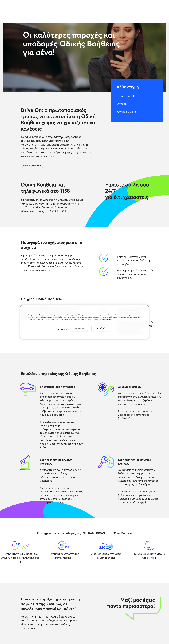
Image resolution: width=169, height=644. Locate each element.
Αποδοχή (101, 328)
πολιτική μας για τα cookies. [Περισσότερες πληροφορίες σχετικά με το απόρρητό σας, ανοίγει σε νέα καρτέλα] (102, 319)
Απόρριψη (79, 328)
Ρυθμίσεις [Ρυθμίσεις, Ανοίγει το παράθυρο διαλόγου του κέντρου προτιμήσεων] (63, 329)
